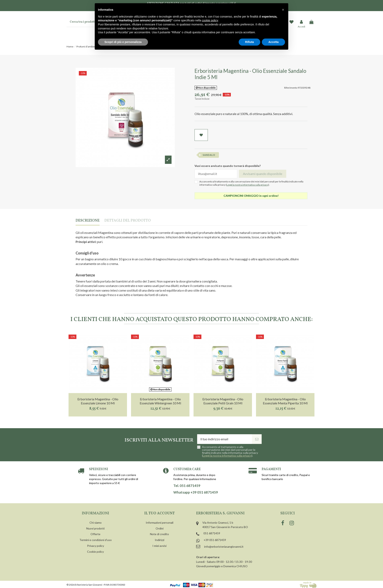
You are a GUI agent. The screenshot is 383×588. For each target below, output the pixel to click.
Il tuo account (160, 513)
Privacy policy (96, 546)
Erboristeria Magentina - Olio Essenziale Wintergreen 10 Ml (160, 401)
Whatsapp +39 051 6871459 (196, 492)
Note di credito (159, 534)
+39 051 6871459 (215, 540)
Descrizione (88, 221)
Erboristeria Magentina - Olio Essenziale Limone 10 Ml (98, 401)
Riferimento (291, 88)
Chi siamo (96, 523)
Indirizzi (160, 540)
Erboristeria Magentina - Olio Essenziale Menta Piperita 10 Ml (285, 401)
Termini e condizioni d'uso (96, 540)
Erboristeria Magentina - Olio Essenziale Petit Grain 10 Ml (223, 401)
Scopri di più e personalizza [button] (123, 42)
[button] (283, 10)
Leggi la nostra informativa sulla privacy (247, 185)
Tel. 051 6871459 (187, 486)
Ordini (160, 528)
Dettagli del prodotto (128, 221)
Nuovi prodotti (95, 528)
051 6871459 (212, 533)
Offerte (95, 534)
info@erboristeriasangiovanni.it (224, 547)
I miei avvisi (159, 546)
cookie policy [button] (210, 20)
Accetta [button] (273, 42)
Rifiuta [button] (250, 42)
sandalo (209, 155)
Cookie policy (95, 552)
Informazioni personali (160, 523)
